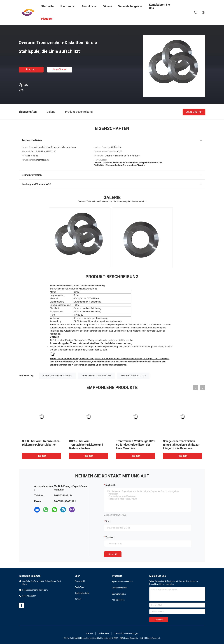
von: (108, 521)
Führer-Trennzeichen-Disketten (57, 376)
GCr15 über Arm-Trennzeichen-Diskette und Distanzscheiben (86, 445)
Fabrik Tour (79, 587)
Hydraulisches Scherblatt (122, 582)
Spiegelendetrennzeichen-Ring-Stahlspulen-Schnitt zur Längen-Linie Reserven (181, 445)
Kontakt (113, 554)
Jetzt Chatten (60, 69)
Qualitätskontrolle (82, 593)
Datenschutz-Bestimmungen (126, 633)
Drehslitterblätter (119, 594)
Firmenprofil (80, 581)
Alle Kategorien (118, 600)
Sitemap (89, 633)
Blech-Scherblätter (120, 588)
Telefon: (110, 537)
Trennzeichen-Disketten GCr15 (97, 376)
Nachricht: (111, 485)
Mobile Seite (104, 633)
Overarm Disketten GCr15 (133, 376)
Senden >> (159, 620)
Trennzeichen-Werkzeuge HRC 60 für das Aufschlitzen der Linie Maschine (135, 445)
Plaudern (31, 69)
